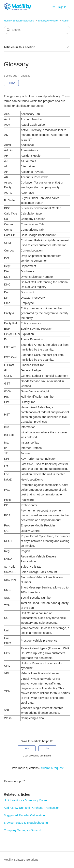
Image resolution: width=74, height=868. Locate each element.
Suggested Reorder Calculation (24, 815)
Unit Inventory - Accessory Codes (26, 800)
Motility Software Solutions (19, 21)
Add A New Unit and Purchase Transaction (32, 808)
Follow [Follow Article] (11, 83)
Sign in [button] (62, 7)
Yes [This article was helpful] (27, 748)
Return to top (15, 781)
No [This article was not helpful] (47, 748)
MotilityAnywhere (48, 21)
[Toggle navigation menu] (54, 7)
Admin (66, 21)
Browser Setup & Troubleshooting (26, 823)
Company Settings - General (22, 830)
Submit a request (52, 768)
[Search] (37, 30)
